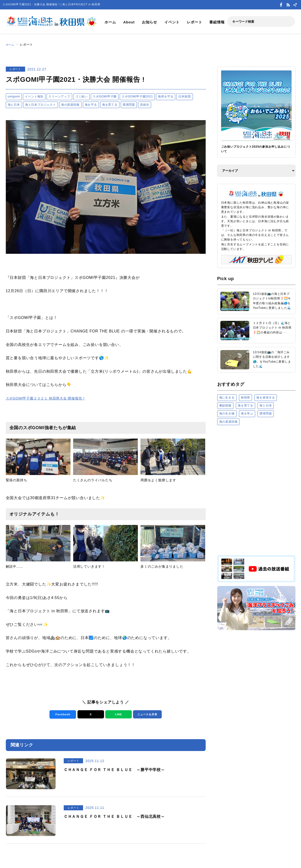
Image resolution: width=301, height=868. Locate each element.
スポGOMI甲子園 (105, 96)
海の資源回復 (70, 105)
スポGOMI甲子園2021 (137, 96)
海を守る (91, 105)
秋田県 (245, 398)
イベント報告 (34, 96)
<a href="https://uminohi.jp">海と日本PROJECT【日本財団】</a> (256, 490)
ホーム (110, 22)
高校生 (145, 105)
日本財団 (185, 96)
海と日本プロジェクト (41, 105)
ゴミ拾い (81, 96)
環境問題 (129, 105)
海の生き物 (227, 413)
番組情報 (217, 22)
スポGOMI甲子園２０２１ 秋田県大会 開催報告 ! (50, 398)
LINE (117, 714)
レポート (194, 22)
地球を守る (166, 96)
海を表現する (266, 398)
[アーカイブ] (256, 171)
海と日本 (14, 105)
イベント (172, 22)
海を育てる (110, 105)
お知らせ (150, 22)
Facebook (61, 714)
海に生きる (227, 398)
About (129, 22)
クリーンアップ (59, 96)
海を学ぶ (247, 413)
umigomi (14, 96)
